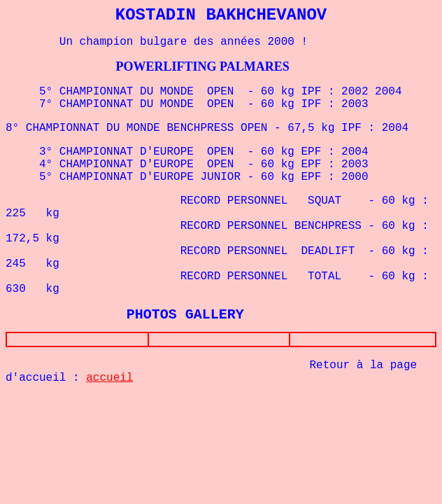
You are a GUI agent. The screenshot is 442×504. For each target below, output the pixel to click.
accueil (109, 381)
